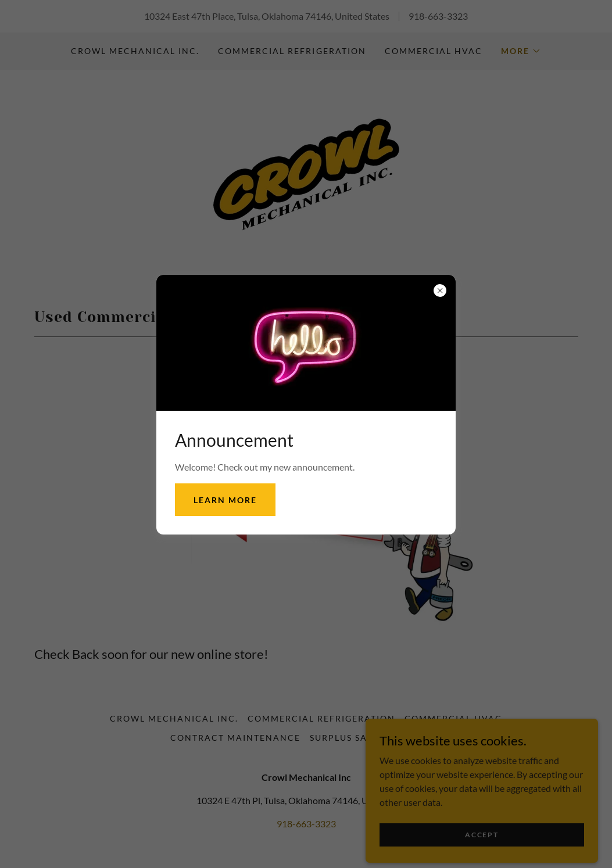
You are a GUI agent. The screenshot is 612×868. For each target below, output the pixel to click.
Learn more (225, 500)
